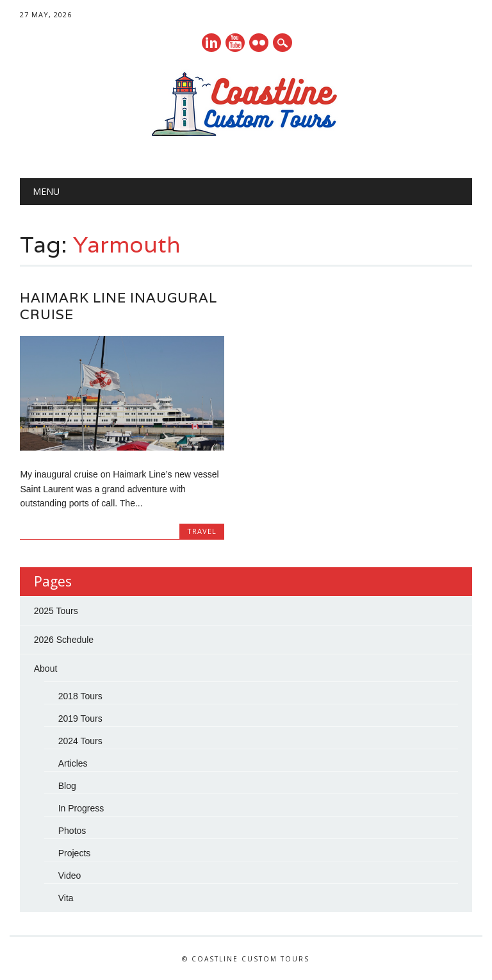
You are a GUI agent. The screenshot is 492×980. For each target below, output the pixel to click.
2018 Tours (80, 696)
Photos (72, 831)
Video (70, 876)
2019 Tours (80, 718)
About (46, 669)
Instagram (259, 43)
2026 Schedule (64, 640)
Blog (67, 786)
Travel (202, 531)
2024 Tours (80, 741)
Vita (66, 898)
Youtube (235, 43)
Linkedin (211, 43)
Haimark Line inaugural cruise (119, 306)
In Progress (81, 808)
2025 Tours (56, 611)
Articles (73, 763)
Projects (75, 853)
